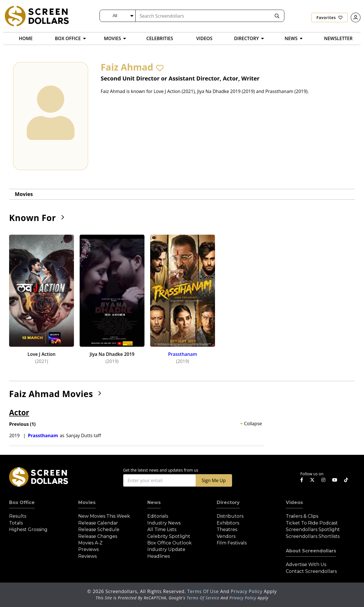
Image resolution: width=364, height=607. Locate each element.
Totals (16, 523)
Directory (228, 502)
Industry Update (166, 549)
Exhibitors (228, 523)
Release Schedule (99, 529)
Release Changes (98, 536)
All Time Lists (162, 529)
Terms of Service (203, 598)
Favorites (330, 17)
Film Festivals (232, 543)
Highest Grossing (28, 529)
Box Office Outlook (169, 543)
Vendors (226, 536)
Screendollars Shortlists (313, 536)
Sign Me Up (214, 480)
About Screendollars (311, 551)
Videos (294, 502)
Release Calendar (98, 523)
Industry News (164, 523)
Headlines (159, 556)
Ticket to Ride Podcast (312, 523)
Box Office (22, 502)
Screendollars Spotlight (313, 529)
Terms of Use (204, 591)
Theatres (227, 529)
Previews (88, 549)
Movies (24, 194)
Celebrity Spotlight (169, 536)
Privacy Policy (247, 591)
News (154, 502)
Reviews (87, 556)
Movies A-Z (90, 543)
